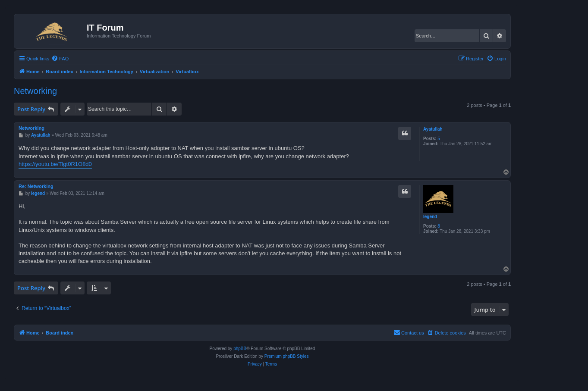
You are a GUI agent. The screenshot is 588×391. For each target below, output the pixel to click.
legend (430, 217)
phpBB (240, 349)
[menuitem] (60, 59)
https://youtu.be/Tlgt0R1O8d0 (55, 164)
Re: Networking (36, 186)
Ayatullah (433, 129)
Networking (35, 91)
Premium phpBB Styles (287, 356)
